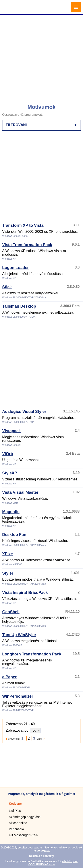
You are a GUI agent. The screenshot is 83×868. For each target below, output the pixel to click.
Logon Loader (15, 268)
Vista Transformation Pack (27, 245)
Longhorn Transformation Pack (32, 654)
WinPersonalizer (18, 696)
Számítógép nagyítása (25, 817)
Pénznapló (16, 829)
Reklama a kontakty (41, 856)
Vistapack (12, 431)
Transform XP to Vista (23, 225)
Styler (8, 573)
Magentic (11, 512)
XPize (8, 554)
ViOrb (8, 454)
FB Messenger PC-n (23, 835)
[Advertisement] (41, 57)
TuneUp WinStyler (19, 635)
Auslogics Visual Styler (24, 412)
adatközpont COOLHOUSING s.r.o (53, 863)
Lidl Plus (15, 811)
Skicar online (18, 823)
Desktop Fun (14, 535)
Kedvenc (15, 804)
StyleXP (10, 473)
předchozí (14, 739)
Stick (7, 287)
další (40, 739)
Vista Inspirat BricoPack (25, 593)
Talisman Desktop (19, 306)
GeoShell (11, 612)
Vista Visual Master (20, 492)
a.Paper (9, 677)
